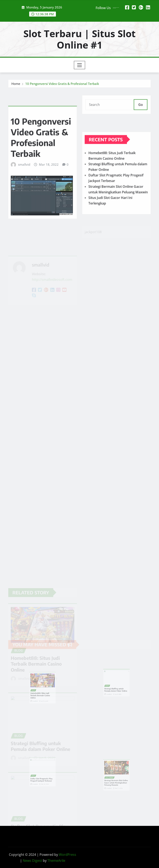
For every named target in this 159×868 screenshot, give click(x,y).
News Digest (32, 861)
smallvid (24, 180)
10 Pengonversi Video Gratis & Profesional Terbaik (62, 85)
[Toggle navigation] (80, 65)
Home (16, 85)
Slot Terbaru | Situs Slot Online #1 (79, 39)
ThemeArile (56, 861)
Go (141, 107)
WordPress (67, 855)
